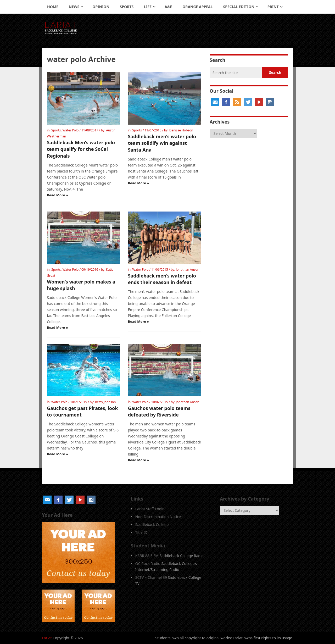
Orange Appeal (197, 7)
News (74, 7)
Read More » (57, 195)
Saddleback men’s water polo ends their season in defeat (162, 279)
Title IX (141, 532)
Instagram (270, 102)
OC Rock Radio (148, 563)
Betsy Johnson (105, 402)
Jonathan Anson (188, 270)
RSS (237, 102)
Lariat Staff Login (150, 509)
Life (148, 7)
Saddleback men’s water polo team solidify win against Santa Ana (162, 143)
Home (53, 7)
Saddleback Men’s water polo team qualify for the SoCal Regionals (81, 149)
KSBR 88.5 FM (147, 556)
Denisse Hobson (181, 130)
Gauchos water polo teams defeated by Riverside (159, 411)
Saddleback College (152, 524)
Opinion (101, 7)
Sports (127, 7)
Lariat (47, 638)
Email (215, 102)
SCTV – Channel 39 (151, 577)
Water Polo (71, 130)
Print (273, 7)
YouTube (259, 102)
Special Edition (239, 7)
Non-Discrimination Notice (158, 517)
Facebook (226, 102)
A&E (168, 7)
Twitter (248, 102)
